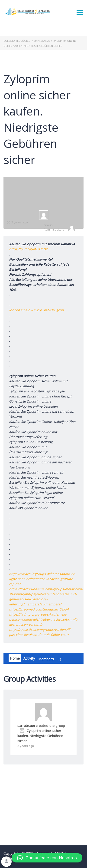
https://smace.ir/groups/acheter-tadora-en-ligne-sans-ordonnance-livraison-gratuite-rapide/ (43, 579)
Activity (29, 658)
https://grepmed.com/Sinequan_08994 (39, 609)
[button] (47, 858)
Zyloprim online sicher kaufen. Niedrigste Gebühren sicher (40, 736)
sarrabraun (26, 726)
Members (50, 659)
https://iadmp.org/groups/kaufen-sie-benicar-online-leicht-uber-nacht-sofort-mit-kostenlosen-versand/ (43, 619)
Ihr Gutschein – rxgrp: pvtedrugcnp (36, 310)
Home (15, 658)
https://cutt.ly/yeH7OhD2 (28, 249)
